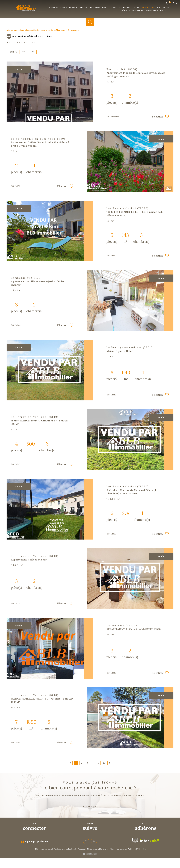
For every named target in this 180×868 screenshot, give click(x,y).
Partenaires (104, 849)
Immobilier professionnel (93, 8)
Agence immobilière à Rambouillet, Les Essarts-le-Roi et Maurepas (36, 30)
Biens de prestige (69, 8)
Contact (165, 10)
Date (33, 52)
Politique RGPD (133, 849)
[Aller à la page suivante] (110, 763)
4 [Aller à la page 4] (93, 763)
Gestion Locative (131, 8)
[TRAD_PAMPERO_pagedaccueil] (28, 12)
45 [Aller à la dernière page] (104, 763)
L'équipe (126, 10)
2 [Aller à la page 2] (82, 763)
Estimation (114, 8)
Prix (23, 52)
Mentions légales (93, 849)
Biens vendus (148, 8)
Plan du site (82, 849)
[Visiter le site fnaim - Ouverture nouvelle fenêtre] (135, 840)
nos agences (163, 8)
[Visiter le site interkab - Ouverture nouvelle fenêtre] (150, 840)
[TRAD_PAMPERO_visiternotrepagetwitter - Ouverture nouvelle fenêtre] (94, 841)
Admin (112, 849)
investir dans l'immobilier (145, 10)
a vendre (53, 8)
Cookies (143, 849)
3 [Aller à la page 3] (87, 763)
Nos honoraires (121, 849)
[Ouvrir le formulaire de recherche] (90, 22)
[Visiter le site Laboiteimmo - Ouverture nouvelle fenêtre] (90, 854)
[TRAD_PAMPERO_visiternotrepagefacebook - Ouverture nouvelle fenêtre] (86, 841)
